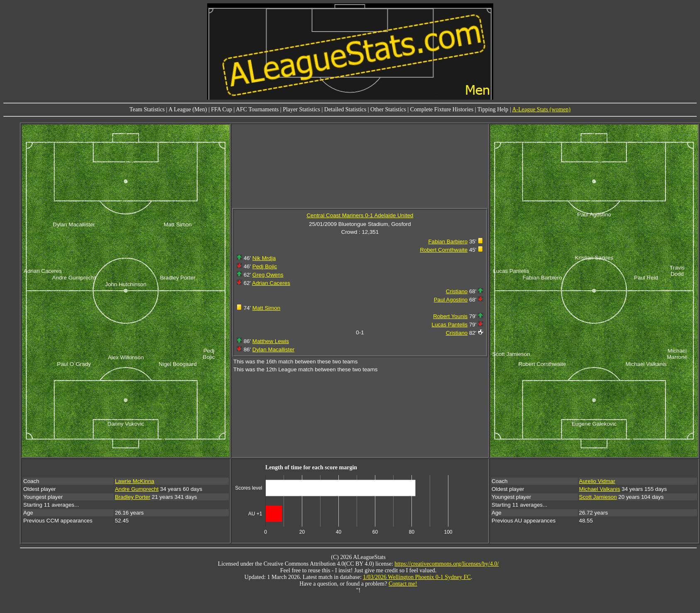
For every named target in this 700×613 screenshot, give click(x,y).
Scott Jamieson (598, 497)
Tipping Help (493, 109)
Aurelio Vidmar (597, 481)
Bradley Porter (133, 497)
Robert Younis (450, 316)
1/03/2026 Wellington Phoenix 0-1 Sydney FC (417, 577)
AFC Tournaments (257, 109)
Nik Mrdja (264, 258)
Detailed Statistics (345, 109)
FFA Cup (222, 109)
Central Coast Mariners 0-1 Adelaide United (360, 215)
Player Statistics (301, 109)
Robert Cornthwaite (444, 250)
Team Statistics (147, 109)
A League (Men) (188, 109)
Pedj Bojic (265, 266)
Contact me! (403, 584)
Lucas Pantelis (450, 325)
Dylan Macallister (273, 349)
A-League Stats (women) (541, 109)
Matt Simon (266, 308)
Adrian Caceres (271, 283)
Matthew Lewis (271, 341)
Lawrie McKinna (135, 481)
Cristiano (457, 291)
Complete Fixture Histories (442, 109)
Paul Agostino (451, 300)
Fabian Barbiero (448, 242)
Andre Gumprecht (137, 489)
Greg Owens (268, 275)
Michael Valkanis (600, 489)
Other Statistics (388, 109)
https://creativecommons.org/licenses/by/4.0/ (447, 564)
